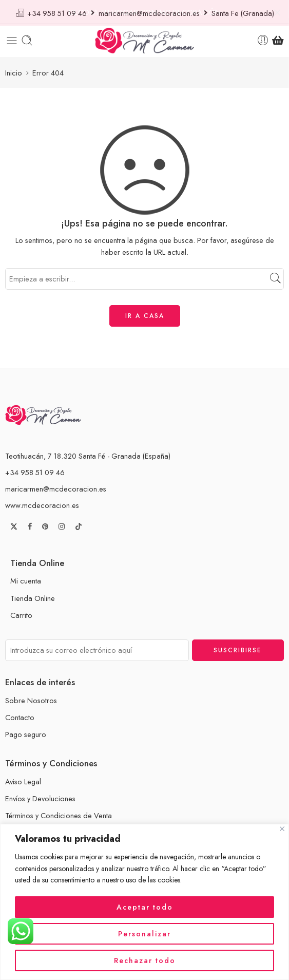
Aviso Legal (23, 779)
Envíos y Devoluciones (40, 796)
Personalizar (144, 934)
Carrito (21, 612)
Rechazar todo (145, 960)
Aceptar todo (145, 907)
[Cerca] (282, 829)
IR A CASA (145, 313)
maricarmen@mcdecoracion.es (56, 486)
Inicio (14, 70)
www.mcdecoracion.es (42, 503)
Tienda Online (33, 596)
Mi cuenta (26, 579)
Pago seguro (26, 732)
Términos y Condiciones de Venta (59, 813)
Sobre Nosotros (31, 698)
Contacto (20, 715)
